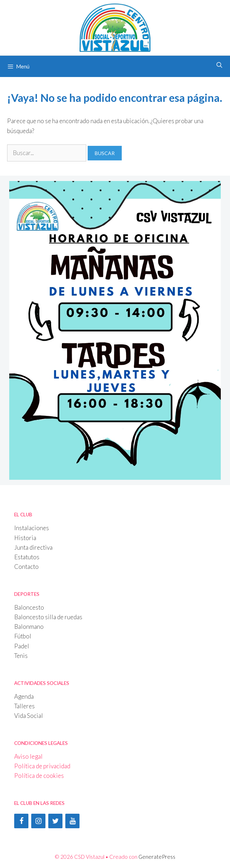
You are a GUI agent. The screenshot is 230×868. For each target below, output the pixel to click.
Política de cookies (39, 776)
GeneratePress (157, 857)
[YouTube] (72, 821)
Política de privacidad (42, 766)
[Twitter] (55, 821)
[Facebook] (21, 821)
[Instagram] (38, 821)
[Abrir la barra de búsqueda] (219, 65)
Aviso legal (28, 756)
